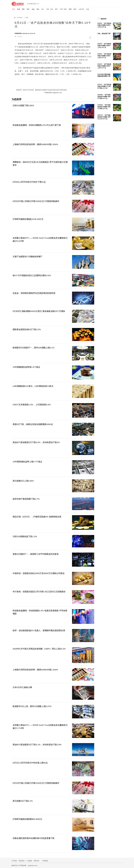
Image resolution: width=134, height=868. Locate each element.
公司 (51, 9)
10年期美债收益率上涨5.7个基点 (27, 462)
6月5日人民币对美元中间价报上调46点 (30, 763)
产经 (61, 9)
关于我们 (14, 861)
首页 (14, 9)
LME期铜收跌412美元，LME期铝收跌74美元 (33, 386)
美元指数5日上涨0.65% (23, 481)
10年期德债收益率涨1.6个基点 (26, 367)
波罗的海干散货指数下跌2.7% (26, 499)
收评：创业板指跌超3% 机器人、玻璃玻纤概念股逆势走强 (39, 631)
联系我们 (22, 861)
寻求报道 (45, 861)
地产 (56, 9)
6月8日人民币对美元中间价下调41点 (29, 182)
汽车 (48, 9)
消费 (70, 9)
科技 (65, 9)
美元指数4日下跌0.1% (23, 801)
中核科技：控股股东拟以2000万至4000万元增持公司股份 (39, 573)
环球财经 (20, 18)
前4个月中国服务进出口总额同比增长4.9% (32, 275)
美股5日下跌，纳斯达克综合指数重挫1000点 (33, 424)
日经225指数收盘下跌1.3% (25, 536)
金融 (33, 9)
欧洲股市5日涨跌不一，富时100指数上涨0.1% (33, 348)
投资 (75, 9)
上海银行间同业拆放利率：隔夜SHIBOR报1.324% (35, 670)
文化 (88, 9)
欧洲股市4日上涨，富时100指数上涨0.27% (32, 706)
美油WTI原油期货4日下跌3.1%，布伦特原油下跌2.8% (37, 745)
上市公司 (81, 9)
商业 (38, 9)
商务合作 (37, 861)
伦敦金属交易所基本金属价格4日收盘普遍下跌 (33, 838)
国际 (23, 9)
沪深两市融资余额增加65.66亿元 (27, 819)
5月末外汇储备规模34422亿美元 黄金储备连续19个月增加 (39, 311)
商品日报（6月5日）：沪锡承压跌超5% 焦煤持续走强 (37, 517)
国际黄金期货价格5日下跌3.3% (27, 329)
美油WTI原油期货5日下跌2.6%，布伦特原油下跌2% (36, 442)
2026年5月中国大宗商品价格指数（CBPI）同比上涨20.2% (39, 649)
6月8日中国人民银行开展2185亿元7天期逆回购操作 (36, 201)
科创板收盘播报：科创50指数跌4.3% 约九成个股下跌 (37, 125)
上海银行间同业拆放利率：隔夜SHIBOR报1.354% (35, 144)
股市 (28, 9)
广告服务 (29, 861)
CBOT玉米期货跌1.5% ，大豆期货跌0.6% (32, 405)
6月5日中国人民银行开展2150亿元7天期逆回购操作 (36, 783)
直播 (18, 9)
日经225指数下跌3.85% (23, 106)
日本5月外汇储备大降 (22, 687)
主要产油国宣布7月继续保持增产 (27, 257)
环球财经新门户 (33, 4)
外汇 (43, 9)
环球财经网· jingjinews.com (53, 93)
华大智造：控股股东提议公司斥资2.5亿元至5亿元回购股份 (39, 592)
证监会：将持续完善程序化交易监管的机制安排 (34, 293)
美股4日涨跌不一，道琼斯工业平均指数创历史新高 (36, 554)
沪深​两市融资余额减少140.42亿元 (28, 219)
